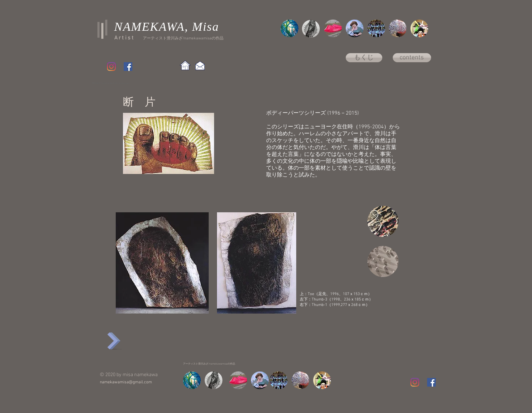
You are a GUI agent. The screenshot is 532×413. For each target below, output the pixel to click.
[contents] (412, 58)
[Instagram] (111, 67)
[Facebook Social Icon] (128, 67)
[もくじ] (364, 58)
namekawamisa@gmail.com (126, 382)
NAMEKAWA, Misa (167, 27)
